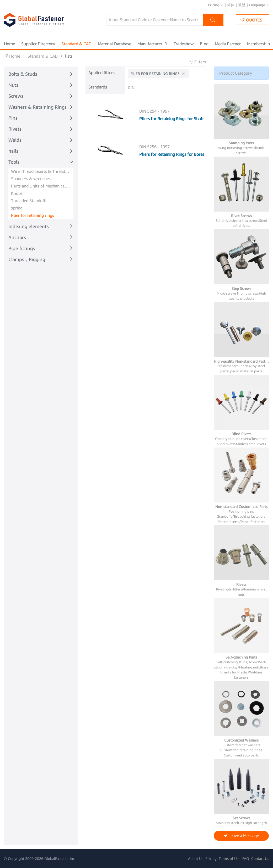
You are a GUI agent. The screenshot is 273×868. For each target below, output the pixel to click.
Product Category (236, 73)
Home (9, 44)
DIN (131, 87)
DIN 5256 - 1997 (154, 147)
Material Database (114, 44)
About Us (196, 858)
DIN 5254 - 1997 (154, 111)
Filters (197, 62)
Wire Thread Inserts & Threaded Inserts (41, 171)
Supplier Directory (38, 44)
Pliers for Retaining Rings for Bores (172, 154)
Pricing (216, 5)
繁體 (242, 5)
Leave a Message (241, 836)
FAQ (246, 858)
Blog (204, 44)
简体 (231, 5)
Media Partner (228, 44)
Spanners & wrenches (31, 179)
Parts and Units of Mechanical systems (41, 186)
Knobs (17, 193)
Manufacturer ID (152, 44)
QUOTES (251, 20)
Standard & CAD (76, 44)
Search (213, 20)
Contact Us (260, 858)
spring (17, 208)
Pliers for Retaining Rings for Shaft (172, 119)
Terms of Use (229, 858)
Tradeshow (184, 44)
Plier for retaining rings (33, 215)
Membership (258, 44)
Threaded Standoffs (29, 201)
